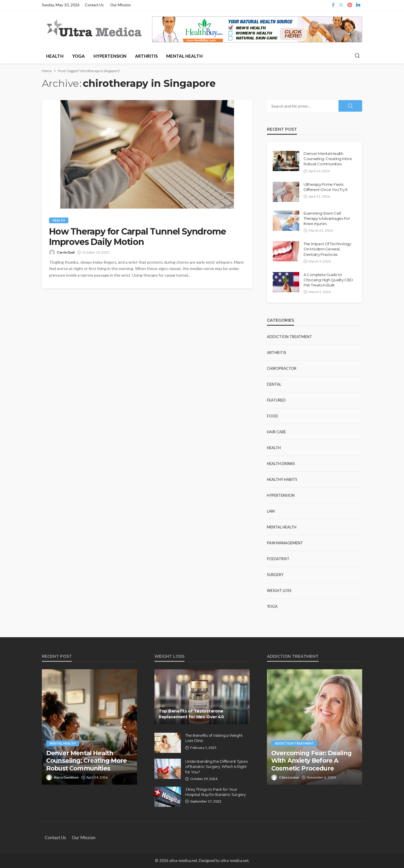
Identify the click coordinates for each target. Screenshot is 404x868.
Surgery (275, 575)
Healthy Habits (282, 479)
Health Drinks (281, 464)
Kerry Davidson (66, 777)
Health (55, 56)
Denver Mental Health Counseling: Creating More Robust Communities (328, 159)
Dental (274, 384)
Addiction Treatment (289, 337)
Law (271, 511)
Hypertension (110, 56)
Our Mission (120, 5)
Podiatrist (278, 559)
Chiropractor (282, 368)
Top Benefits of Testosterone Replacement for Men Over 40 (191, 714)
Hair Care (276, 432)
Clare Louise (289, 777)
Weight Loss (279, 590)
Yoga (78, 56)
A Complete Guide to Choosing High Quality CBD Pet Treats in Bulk (328, 280)
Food (273, 416)
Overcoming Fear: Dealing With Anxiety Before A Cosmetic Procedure (311, 761)
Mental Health (184, 56)
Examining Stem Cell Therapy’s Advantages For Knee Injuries (327, 218)
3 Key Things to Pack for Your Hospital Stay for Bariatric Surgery (216, 792)
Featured (276, 400)
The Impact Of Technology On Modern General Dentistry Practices (327, 249)
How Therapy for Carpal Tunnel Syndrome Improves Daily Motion (137, 237)
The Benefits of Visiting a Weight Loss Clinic (214, 738)
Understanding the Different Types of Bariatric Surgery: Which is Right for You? (216, 766)
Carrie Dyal (66, 252)
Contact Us (94, 5)
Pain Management (285, 543)
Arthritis (146, 56)
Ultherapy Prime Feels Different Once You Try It (326, 187)
